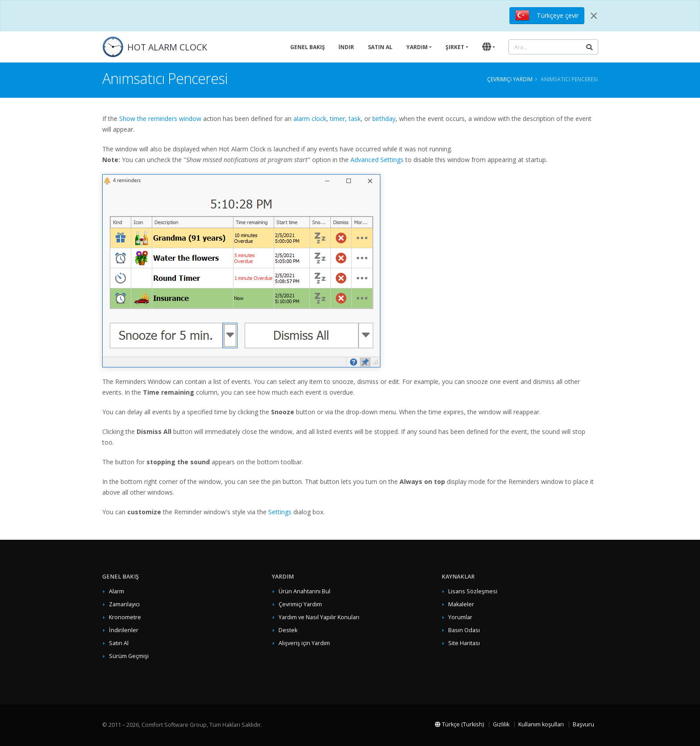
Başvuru (583, 724)
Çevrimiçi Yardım (510, 79)
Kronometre (125, 617)
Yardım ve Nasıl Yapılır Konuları (319, 617)
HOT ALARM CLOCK (167, 47)
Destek (288, 630)
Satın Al (380, 47)
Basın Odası (464, 630)
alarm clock (310, 119)
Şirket (455, 47)
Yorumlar (460, 617)
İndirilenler (124, 630)
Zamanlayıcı (124, 604)
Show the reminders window (160, 119)
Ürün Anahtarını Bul (304, 591)
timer (337, 119)
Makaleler (461, 604)
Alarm (117, 591)
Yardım (417, 47)
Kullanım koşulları (541, 724)
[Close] (594, 16)
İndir (346, 47)
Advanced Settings (377, 160)
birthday (384, 119)
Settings (280, 512)
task (355, 119)
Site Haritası (464, 643)
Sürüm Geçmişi (129, 656)
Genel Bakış (308, 47)
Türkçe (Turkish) (459, 724)
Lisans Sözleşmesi (473, 591)
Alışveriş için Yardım (304, 643)
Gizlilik (501, 724)
